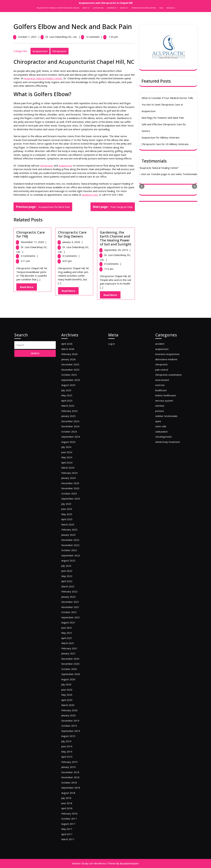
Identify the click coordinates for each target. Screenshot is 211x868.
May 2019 (72, 692)
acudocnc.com (89, 195)
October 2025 (74, 453)
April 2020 (72, 659)
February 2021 (74, 626)
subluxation (167, 489)
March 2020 (73, 662)
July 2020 (72, 649)
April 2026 (72, 433)
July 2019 (72, 685)
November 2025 (75, 449)
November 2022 (75, 561)
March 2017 (73, 748)
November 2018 (75, 708)
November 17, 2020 (33, 242)
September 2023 (75, 531)
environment (167, 456)
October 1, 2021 (27, 37)
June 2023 (72, 538)
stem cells (166, 486)
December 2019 (75, 672)
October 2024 (74, 489)
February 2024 (74, 515)
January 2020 (73, 669)
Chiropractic (112, 8)
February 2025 (74, 476)
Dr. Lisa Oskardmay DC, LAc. (61, 37)
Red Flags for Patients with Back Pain (163, 117)
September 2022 (75, 567)
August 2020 (73, 646)
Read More (28, 288)
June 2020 (72, 653)
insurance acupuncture (171, 440)
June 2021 (72, 613)
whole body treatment (171, 495)
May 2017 (72, 741)
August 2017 (73, 738)
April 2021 (72, 620)
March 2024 (73, 512)
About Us (86, 8)
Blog (161, 8)
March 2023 (73, 548)
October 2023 (74, 528)
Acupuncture (98, 8)
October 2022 (74, 564)
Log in (118, 433)
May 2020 (72, 656)
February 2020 (74, 666)
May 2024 (72, 505)
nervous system (168, 469)
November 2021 (75, 600)
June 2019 (72, 688)
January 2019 (73, 702)
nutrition (166, 472)
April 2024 (72, 509)
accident (166, 433)
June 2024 (72, 502)
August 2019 (73, 682)
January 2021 (73, 630)
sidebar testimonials (170, 479)
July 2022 (72, 574)
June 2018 (72, 725)
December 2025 (75, 446)
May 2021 (72, 616)
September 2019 (75, 679)
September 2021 (75, 607)
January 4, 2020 (72, 242)
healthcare (166, 463)
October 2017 (74, 734)
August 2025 (73, 459)
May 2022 (72, 581)
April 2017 (72, 744)
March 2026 (73, 436)
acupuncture (39, 51)
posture (166, 476)
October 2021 (74, 603)
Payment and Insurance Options (144, 8)
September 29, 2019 (117, 250)
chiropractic (59, 51)
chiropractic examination (171, 453)
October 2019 (74, 675)
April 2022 (72, 584)
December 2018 (75, 705)
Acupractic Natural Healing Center (42, 78)
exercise (166, 459)
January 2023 (73, 554)
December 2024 (75, 482)
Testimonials (154, 160)
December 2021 (75, 597)
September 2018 (75, 715)
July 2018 (72, 721)
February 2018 (74, 731)
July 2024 (72, 499)
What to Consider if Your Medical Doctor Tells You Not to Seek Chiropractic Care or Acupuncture (167, 104)
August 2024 (73, 495)
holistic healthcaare (169, 466)
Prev (142, 186)
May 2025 (72, 466)
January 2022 (73, 594)
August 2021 (73, 610)
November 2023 (75, 525)
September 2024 (75, 492)
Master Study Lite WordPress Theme (94, 863)
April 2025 (72, 469)
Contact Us (124, 8)
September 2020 (75, 643)
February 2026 (74, 440)
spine (165, 482)
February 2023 (74, 551)
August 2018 (73, 718)
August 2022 (73, 571)
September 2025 (75, 456)
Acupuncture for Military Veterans (161, 137)
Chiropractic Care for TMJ (30, 234)
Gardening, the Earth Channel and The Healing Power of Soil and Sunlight (115, 238)
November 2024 (75, 486)
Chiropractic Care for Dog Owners (72, 234)
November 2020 (75, 636)
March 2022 (73, 587)
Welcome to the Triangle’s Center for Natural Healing (58, 8)
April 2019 (72, 695)
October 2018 (74, 712)
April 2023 (72, 544)
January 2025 (73, 479)
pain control (167, 449)
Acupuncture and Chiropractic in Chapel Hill (106, 3)
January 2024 (73, 518)
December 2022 (75, 558)
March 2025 (73, 472)
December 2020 (75, 633)
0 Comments (29, 256)
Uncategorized (168, 492)
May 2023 (72, 541)
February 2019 (74, 698)
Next (195, 186)
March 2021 (73, 623)
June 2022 (72, 577)
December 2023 (75, 522)
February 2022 (74, 590)
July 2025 (72, 463)
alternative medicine (170, 443)
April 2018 (72, 728)
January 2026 (73, 443)
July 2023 (72, 535)
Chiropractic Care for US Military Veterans (165, 143)
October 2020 (74, 639)
